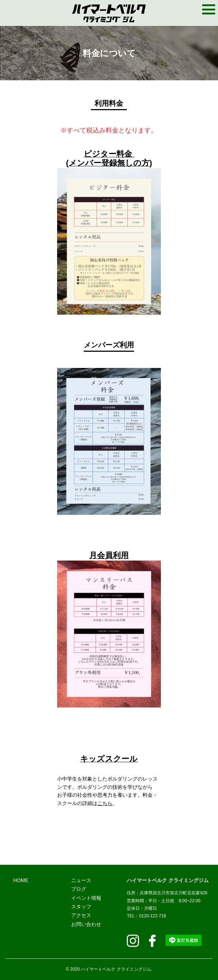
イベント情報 (86, 898)
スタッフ (81, 907)
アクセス (81, 915)
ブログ (79, 889)
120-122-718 (152, 916)
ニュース (81, 880)
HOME (21, 880)
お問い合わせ (86, 924)
